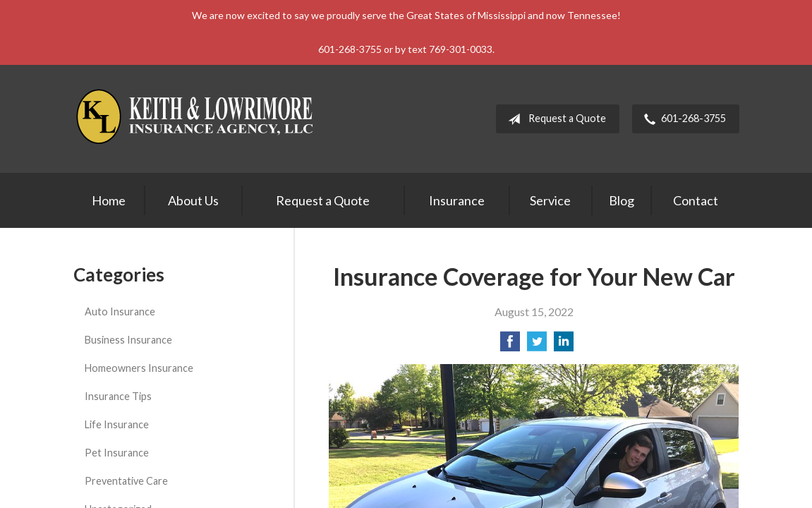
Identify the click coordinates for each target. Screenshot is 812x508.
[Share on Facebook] (510, 345)
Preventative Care (126, 481)
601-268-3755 (682, 119)
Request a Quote (554, 119)
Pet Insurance (117, 453)
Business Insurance (128, 340)
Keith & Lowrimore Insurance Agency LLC (197, 119)
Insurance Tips (118, 396)
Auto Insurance (120, 312)
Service (550, 200)
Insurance (457, 200)
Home (109, 200)
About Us (193, 200)
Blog (622, 200)
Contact (696, 200)
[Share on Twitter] (537, 345)
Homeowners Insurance (139, 368)
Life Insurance (117, 424)
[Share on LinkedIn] (564, 345)
